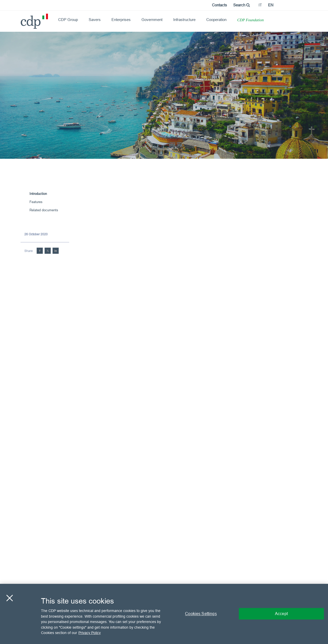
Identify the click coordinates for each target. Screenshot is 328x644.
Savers (95, 20)
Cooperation (216, 20)
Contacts (219, 5)
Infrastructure (184, 20)
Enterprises (121, 20)
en (271, 5)
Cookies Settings (201, 614)
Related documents (44, 210)
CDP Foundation (250, 20)
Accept (281, 614)
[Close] (9, 598)
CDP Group (68, 20)
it (260, 5)
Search (242, 5)
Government (152, 20)
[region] (164, 614)
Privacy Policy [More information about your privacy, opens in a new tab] (90, 633)
